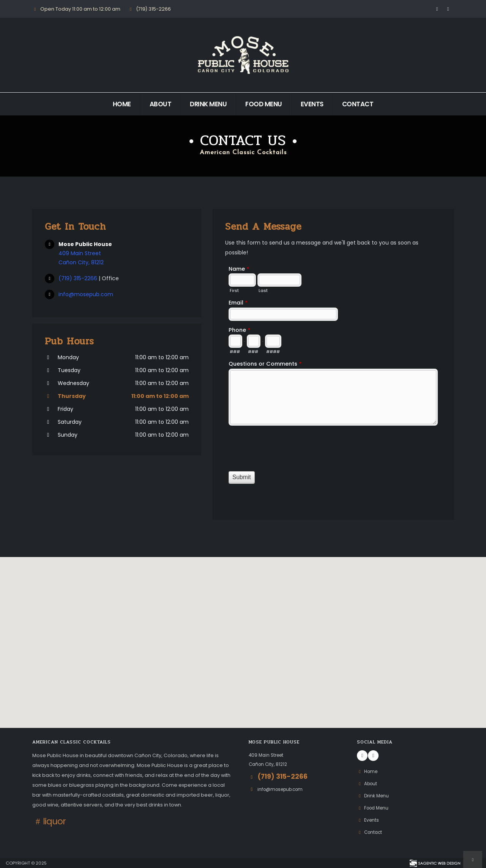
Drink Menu (208, 104)
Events (312, 104)
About (161, 104)
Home (122, 104)
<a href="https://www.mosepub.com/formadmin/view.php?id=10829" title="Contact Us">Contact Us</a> (333, 384)
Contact (358, 104)
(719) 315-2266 (79, 278)
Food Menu (264, 104)
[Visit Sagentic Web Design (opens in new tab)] (435, 863)
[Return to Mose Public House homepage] (243, 55)
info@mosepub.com (86, 294)
